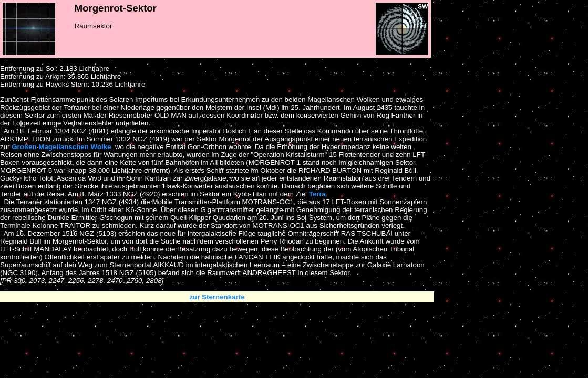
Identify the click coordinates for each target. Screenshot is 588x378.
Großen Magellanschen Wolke (61, 147)
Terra (317, 194)
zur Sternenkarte (217, 297)
